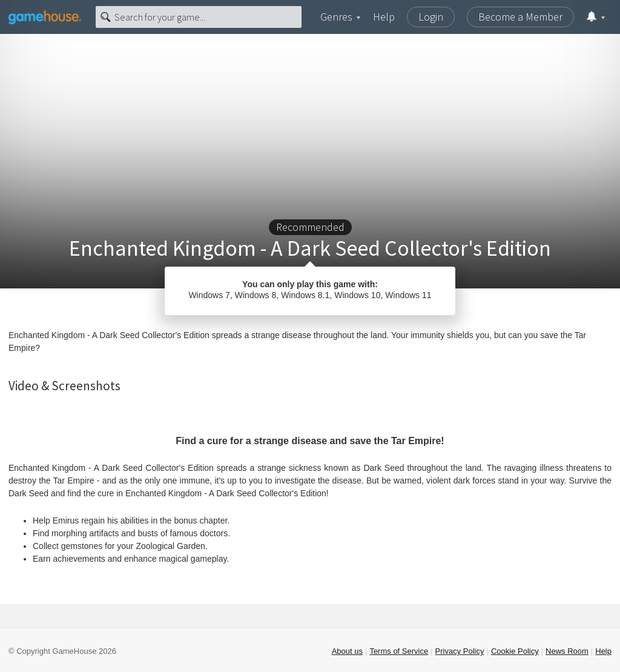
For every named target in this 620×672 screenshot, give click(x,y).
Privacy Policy (460, 651)
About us (347, 651)
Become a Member (520, 17)
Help (384, 17)
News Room (567, 651)
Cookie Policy (515, 651)
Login (431, 17)
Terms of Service (399, 651)
